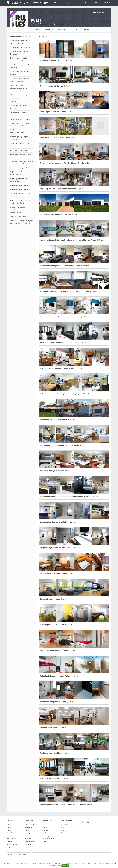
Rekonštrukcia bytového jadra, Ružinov (21, 156)
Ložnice (9, 830)
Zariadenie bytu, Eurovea (19, 217)
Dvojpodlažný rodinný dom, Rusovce (20, 73)
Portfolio (49, 29)
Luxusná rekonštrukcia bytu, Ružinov (20, 107)
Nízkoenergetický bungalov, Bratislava (20, 138)
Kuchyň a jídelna (30, 824)
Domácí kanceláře (12, 845)
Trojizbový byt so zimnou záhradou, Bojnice (19, 180)
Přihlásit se (108, 3)
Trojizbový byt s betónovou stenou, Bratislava (19, 173)
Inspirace (62, 29)
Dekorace (28, 839)
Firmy (47, 3)
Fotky (27, 3)
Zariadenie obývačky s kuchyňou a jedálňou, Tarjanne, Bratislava (21, 222)
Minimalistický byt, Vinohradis (20, 119)
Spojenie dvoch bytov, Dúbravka (21, 168)
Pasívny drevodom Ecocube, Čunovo (20, 145)
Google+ (63, 830)
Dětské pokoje (11, 839)
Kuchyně (9, 824)
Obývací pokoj (29, 827)
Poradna (98, 3)
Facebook (64, 824)
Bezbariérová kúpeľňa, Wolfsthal (21, 47)
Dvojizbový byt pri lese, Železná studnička (21, 66)
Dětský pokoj (29, 833)
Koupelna (28, 836)
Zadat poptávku (99, 12)
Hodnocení (75, 29)
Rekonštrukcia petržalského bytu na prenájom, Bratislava (21, 163)
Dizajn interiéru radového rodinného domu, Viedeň (19, 60)
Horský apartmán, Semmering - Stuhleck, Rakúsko (21, 80)
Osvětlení (28, 845)
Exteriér (9, 848)
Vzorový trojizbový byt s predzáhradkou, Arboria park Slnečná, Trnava (20, 210)
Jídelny (9, 836)
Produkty (37, 3)
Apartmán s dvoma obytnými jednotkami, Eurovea (20, 42)
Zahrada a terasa (30, 842)
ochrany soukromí (55, 866)
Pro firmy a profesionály (50, 833)
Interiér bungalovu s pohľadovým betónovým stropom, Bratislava (18, 88)
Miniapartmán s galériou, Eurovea (18, 114)
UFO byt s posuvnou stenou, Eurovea (20, 195)
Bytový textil (28, 848)
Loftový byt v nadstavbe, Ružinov (18, 100)
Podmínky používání (49, 836)
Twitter (63, 827)
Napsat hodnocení (57, 24)
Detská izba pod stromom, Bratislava (19, 53)
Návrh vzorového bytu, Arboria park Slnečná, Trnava (21, 131)
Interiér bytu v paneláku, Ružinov (21, 95)
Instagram (64, 836)
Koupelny (10, 827)
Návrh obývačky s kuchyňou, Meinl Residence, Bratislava (20, 125)
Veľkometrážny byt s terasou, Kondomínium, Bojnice (20, 202)
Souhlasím (65, 866)
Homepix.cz (86, 822)
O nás (87, 29)
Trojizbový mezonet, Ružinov (20, 186)
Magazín (88, 3)
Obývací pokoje (11, 833)
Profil (38, 29)
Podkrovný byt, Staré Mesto (20, 150)
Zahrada (9, 842)
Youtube (63, 833)
